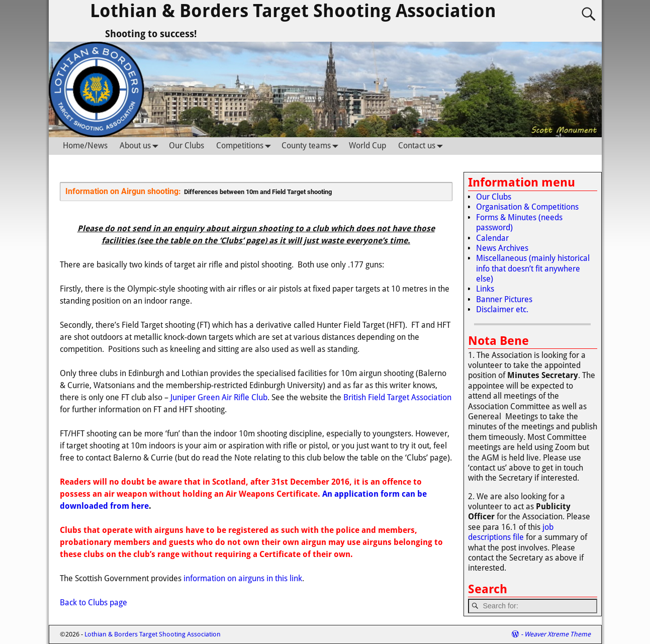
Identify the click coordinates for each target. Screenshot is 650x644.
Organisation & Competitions (527, 207)
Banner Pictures (504, 299)
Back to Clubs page (94, 603)
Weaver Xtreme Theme (558, 634)
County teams (312, 146)
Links (485, 289)
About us (141, 146)
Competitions (246, 146)
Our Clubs (187, 146)
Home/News (85, 146)
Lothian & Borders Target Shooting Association (293, 11)
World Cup (367, 146)
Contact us (423, 146)
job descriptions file (511, 532)
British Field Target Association (397, 397)
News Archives (502, 248)
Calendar (492, 238)
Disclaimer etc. (502, 309)
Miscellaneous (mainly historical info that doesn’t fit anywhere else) (533, 268)
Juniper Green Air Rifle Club (219, 397)
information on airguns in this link (243, 578)
